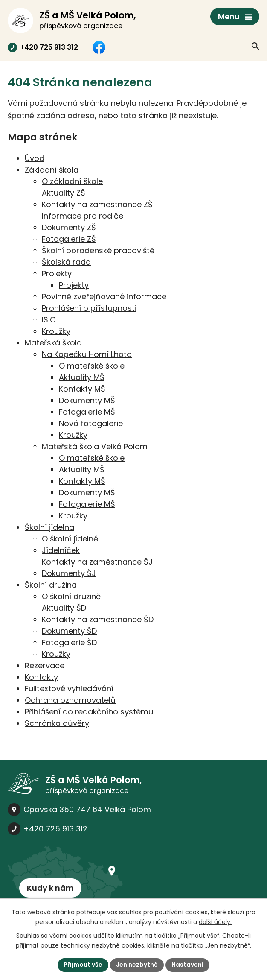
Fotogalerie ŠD (69, 642)
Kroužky (56, 331)
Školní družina (51, 585)
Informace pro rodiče (83, 216)
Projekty (57, 274)
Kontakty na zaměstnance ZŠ (97, 204)
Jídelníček (61, 550)
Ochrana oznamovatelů (70, 700)
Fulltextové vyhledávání (69, 689)
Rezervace (45, 666)
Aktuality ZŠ (64, 193)
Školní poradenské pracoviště (98, 250)
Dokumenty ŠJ (69, 573)
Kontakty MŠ (82, 389)
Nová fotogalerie (91, 423)
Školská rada (66, 262)
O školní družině (71, 596)
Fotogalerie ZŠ (69, 239)
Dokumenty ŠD (69, 631)
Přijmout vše (83, 965)
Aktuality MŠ (82, 377)
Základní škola (52, 170)
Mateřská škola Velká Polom (95, 446)
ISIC (49, 320)
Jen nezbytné (137, 965)
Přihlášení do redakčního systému (89, 712)
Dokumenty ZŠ (69, 227)
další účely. (215, 922)
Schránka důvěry (57, 723)
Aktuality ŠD (64, 608)
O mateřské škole (92, 366)
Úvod (35, 158)
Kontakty (41, 677)
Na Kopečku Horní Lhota (87, 354)
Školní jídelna (49, 527)
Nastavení (187, 965)
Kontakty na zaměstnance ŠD (98, 619)
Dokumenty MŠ (87, 400)
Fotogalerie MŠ (87, 412)
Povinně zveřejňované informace (104, 297)
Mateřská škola (53, 343)
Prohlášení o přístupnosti (89, 308)
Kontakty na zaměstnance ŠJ (97, 562)
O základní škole (72, 181)
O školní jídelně (70, 539)
